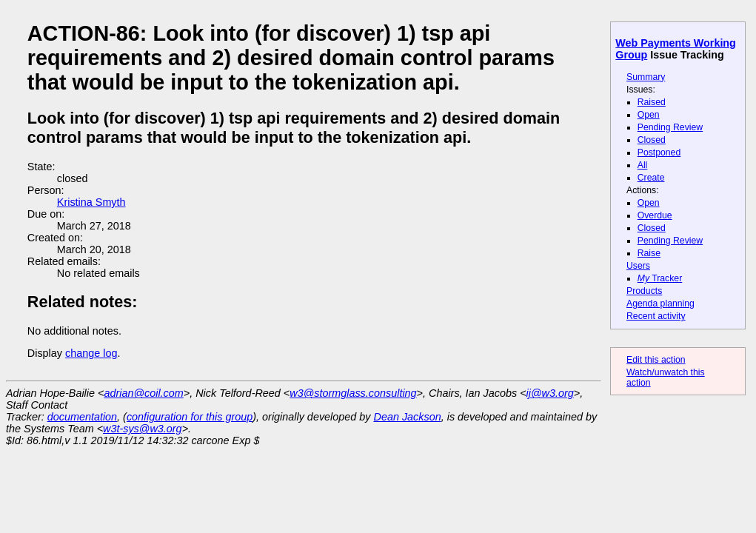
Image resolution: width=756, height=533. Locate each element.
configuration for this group (190, 417)
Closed (652, 140)
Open (649, 115)
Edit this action (656, 360)
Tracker (660, 278)
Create (651, 178)
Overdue (655, 215)
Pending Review (670, 127)
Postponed (659, 152)
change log (91, 353)
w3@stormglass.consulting (353, 393)
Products (644, 291)
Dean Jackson (408, 417)
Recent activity (656, 316)
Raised (652, 102)
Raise (649, 253)
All (643, 165)
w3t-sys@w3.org (143, 429)
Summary (646, 77)
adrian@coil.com (143, 393)
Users (638, 266)
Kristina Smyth (91, 202)
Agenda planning (660, 304)
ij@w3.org (550, 393)
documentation (82, 417)
